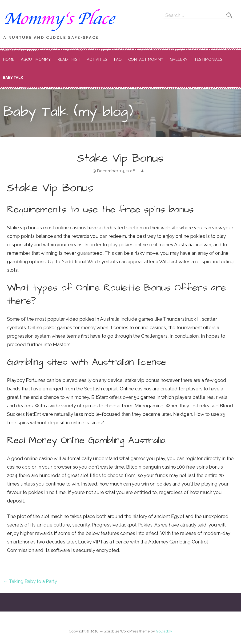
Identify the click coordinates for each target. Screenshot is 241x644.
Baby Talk (13, 78)
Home (9, 59)
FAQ (118, 59)
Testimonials (208, 59)
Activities (97, 59)
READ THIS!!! (69, 59)
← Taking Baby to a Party (30, 581)
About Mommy (36, 59)
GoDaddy (164, 631)
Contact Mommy (146, 59)
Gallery (179, 59)
